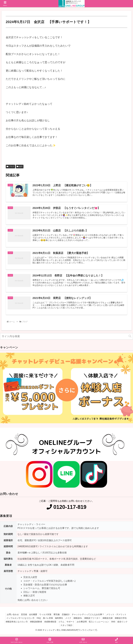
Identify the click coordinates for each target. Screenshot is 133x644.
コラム (67, 624)
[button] (130, 339)
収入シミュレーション (107, 624)
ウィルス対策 (45, 617)
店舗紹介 (67, 617)
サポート (77, 624)
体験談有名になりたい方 (20, 624)
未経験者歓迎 (55, 624)
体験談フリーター (94, 621)
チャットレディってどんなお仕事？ (90, 617)
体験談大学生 (124, 621)
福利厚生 (58, 621)
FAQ (36, 621)
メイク (68, 621)
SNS (123, 624)
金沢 (20, 166)
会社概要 (32, 617)
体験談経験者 (40, 624)
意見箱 (22, 617)
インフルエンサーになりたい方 (17, 621)
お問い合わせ (10, 617)
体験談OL (79, 621)
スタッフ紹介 (73, 628)
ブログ (10, 166)
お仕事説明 (89, 624)
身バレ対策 (46, 621)
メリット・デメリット (119, 617)
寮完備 (57, 617)
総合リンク (59, 628)
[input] (66, 339)
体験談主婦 (110, 621)
